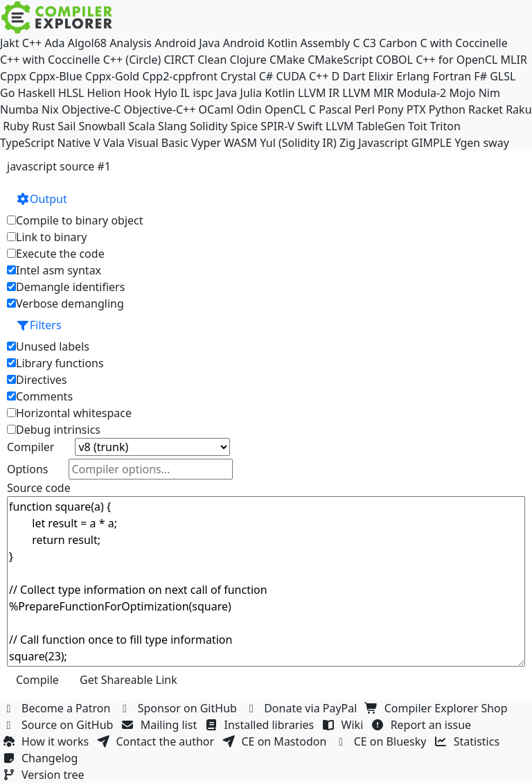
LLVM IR (319, 93)
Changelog (42, 758)
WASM (240, 143)
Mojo (462, 93)
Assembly (326, 43)
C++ (32, 43)
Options (27, 469)
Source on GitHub (60, 725)
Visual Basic (158, 143)
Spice (244, 126)
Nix (50, 109)
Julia (251, 93)
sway (496, 143)
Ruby (16, 126)
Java (227, 93)
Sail (66, 126)
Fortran (452, 76)
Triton (445, 126)
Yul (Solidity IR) (298, 143)
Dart (354, 76)
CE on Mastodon (276, 741)
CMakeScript (340, 60)
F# (480, 76)
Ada (54, 43)
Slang (172, 126)
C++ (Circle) (132, 60)
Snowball (103, 126)
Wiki (345, 725)
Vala (114, 143)
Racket (486, 109)
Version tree (45, 775)
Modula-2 (422, 93)
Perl (364, 109)
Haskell (37, 93)
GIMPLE (432, 143)
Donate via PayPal (303, 708)
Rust (43, 126)
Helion (104, 93)
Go (7, 93)
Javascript (383, 143)
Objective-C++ (160, 109)
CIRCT (179, 60)
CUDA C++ (302, 76)
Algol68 (87, 43)
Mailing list (161, 725)
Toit (417, 126)
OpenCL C (290, 109)
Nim (489, 93)
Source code (39, 488)
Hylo (166, 93)
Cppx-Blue (56, 76)
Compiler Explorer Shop (438, 708)
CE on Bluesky (382, 741)
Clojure (248, 60)
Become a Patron (58, 708)
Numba (19, 109)
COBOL (394, 60)
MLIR (514, 60)
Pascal (335, 109)
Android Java (187, 43)
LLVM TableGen (365, 126)
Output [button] (42, 199)
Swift (310, 126)
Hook (137, 93)
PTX (416, 109)
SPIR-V (277, 126)
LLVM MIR (368, 93)
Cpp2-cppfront (180, 76)
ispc (203, 93)
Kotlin (280, 93)
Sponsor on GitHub (180, 708)
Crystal (238, 76)
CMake (287, 60)
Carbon (398, 43)
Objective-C (91, 109)
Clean (212, 60)
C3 (370, 43)
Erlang (413, 76)
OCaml (216, 109)
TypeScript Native (45, 143)
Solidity (209, 126)
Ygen (467, 143)
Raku (518, 109)
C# (266, 76)
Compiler (30, 447)
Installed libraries (261, 725)
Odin (249, 109)
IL (185, 93)
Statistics (469, 741)
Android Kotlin (260, 43)
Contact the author (157, 741)
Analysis (131, 43)
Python (447, 109)
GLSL (503, 76)
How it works (47, 741)
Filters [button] (39, 325)
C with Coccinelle (463, 43)
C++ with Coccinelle (50, 60)
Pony (390, 109)
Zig (347, 143)
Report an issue (423, 725)
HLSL (71, 93)
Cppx (13, 76)
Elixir (381, 76)
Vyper (206, 143)
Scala (142, 126)
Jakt (10, 43)
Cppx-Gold (112, 76)
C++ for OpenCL (456, 60)
